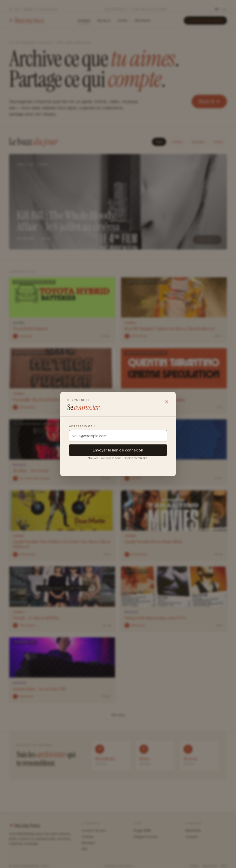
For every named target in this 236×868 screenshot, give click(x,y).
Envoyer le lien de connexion (118, 450)
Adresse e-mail (82, 426)
